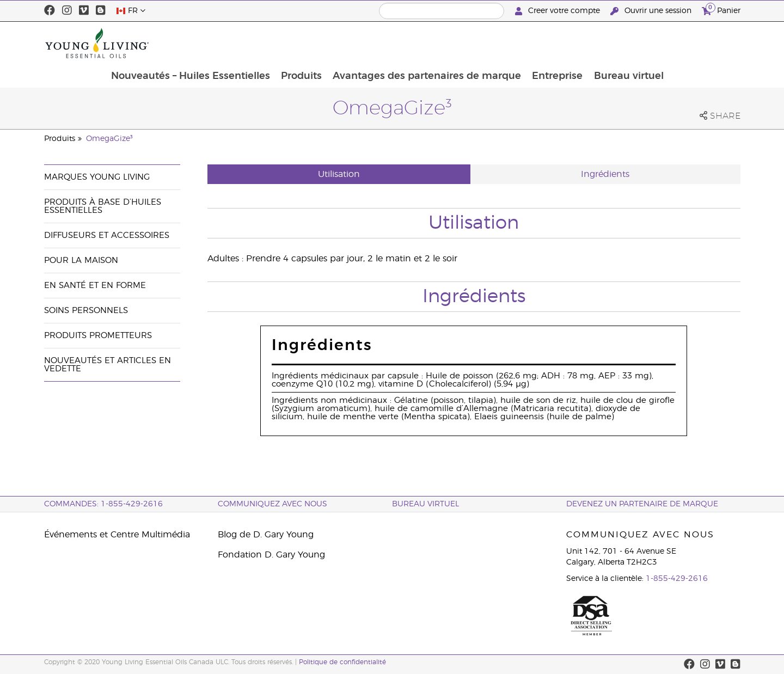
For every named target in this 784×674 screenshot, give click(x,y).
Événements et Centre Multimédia (117, 535)
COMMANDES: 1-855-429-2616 (103, 504)
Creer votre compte (559, 11)
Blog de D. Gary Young (266, 535)
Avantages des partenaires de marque (496, 43)
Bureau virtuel (700, 43)
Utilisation (339, 174)
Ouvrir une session (652, 11)
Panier (721, 10)
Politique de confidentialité (342, 662)
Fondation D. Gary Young (271, 555)
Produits (369, 43)
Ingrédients (605, 174)
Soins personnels (86, 311)
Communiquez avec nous (272, 504)
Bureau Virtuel (425, 504)
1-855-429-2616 (677, 579)
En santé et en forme (95, 286)
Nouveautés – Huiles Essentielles (258, 43)
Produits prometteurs (98, 336)
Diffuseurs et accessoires (107, 235)
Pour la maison (81, 261)
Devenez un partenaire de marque (642, 504)
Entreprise (627, 43)
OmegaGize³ (109, 139)
